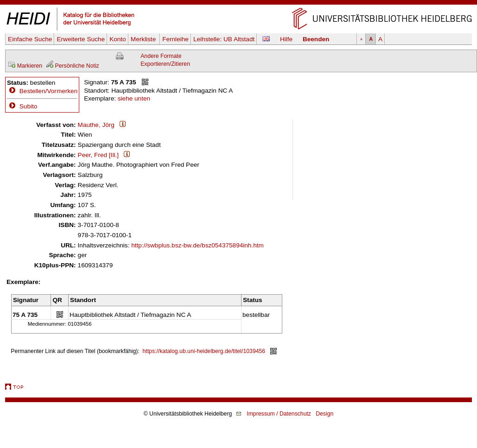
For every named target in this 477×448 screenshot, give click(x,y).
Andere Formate (161, 56)
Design (324, 414)
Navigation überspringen (238, 4)
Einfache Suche (30, 39)
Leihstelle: (224, 39)
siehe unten (134, 98)
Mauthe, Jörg (96, 125)
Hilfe (286, 39)
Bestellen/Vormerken (48, 91)
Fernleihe (175, 39)
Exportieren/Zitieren (165, 64)
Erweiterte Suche (81, 39)
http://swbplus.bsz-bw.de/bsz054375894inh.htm (197, 245)
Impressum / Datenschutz (279, 414)
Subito (22, 106)
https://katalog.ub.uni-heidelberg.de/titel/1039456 (204, 351)
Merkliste (144, 39)
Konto (118, 39)
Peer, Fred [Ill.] (98, 155)
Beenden (316, 39)
